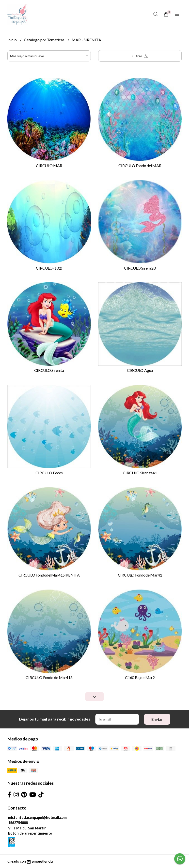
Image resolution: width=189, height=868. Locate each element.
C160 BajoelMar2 (140, 677)
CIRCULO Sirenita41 (140, 473)
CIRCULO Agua (140, 370)
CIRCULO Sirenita (49, 370)
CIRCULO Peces (49, 473)
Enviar (157, 719)
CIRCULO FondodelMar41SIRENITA (49, 575)
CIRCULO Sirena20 (140, 268)
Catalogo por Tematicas (45, 40)
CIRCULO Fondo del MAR (140, 166)
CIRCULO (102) (49, 268)
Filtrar (140, 56)
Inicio (12, 40)
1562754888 (18, 823)
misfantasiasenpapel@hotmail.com (37, 817)
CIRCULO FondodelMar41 (140, 575)
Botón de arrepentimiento (30, 833)
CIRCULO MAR (49, 166)
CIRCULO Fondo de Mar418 (49, 677)
